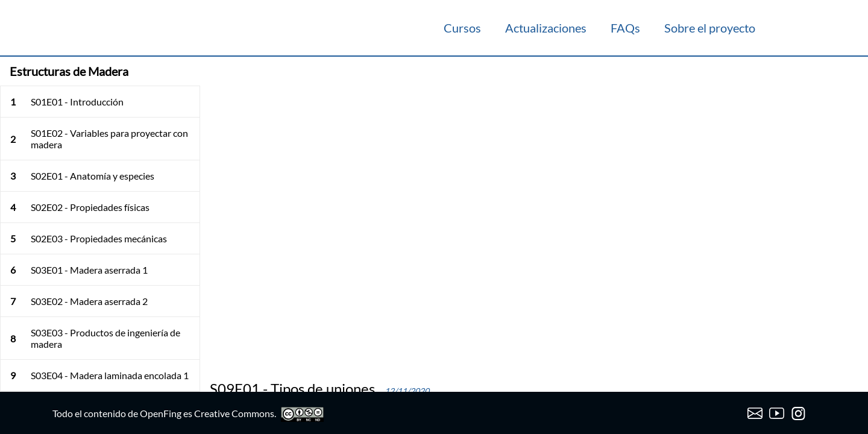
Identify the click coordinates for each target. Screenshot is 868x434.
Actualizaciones (546, 28)
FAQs (625, 28)
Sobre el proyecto (710, 28)
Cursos (462, 28)
